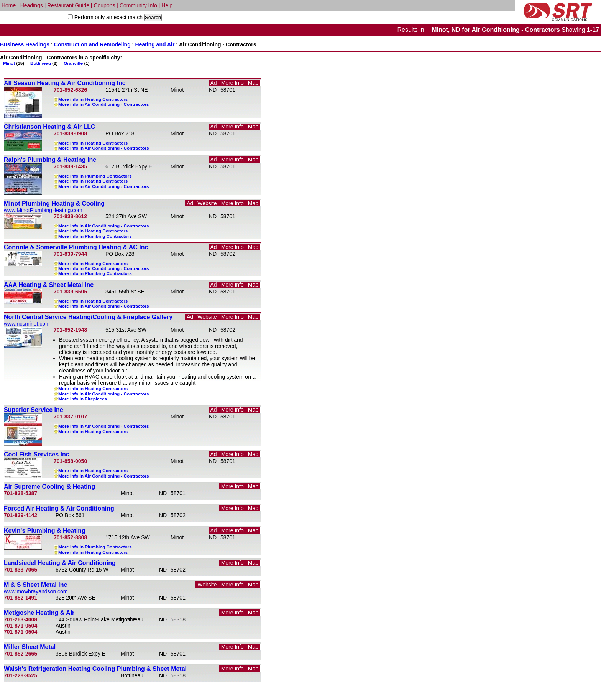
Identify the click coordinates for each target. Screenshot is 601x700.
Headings (32, 5)
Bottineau (41, 63)
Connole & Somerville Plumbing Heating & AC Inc (76, 247)
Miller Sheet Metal (30, 647)
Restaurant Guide (68, 5)
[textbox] (33, 17)
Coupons (104, 5)
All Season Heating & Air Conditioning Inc (65, 83)
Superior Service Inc (34, 410)
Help (167, 5)
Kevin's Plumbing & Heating (45, 531)
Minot (9, 63)
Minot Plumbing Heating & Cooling (54, 203)
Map (253, 83)
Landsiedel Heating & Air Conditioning (60, 563)
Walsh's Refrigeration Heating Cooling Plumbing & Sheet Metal (95, 669)
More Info (232, 83)
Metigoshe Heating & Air (39, 613)
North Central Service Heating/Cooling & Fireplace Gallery (88, 317)
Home (9, 5)
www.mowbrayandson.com (36, 591)
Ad (214, 83)
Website (207, 203)
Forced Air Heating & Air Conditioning (59, 508)
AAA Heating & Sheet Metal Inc (49, 285)
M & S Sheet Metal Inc (35, 585)
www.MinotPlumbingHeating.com (43, 210)
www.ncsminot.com (27, 324)
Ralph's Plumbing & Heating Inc (50, 160)
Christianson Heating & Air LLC (50, 127)
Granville (73, 63)
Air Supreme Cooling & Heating (49, 487)
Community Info (138, 5)
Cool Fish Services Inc (37, 454)
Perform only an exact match (108, 17)
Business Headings (25, 44)
